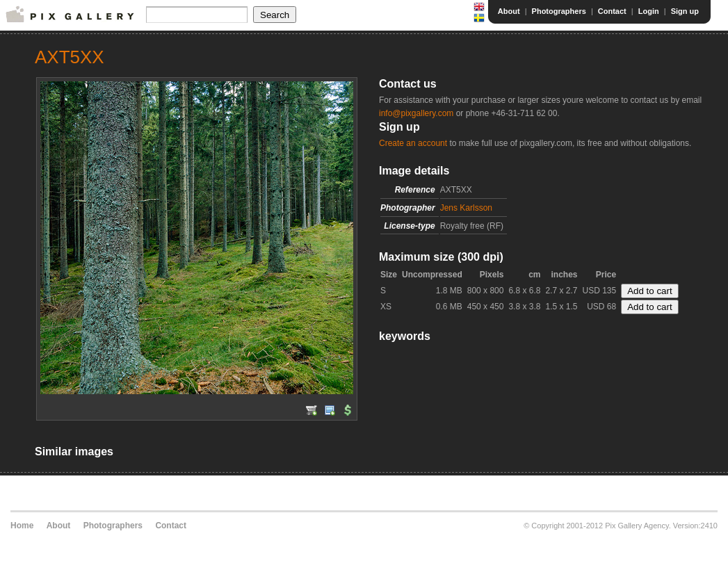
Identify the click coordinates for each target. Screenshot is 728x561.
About (509, 11)
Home (22, 526)
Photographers (559, 11)
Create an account (413, 143)
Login (649, 11)
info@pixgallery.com (416, 113)
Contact (612, 11)
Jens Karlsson (466, 208)
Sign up (685, 11)
